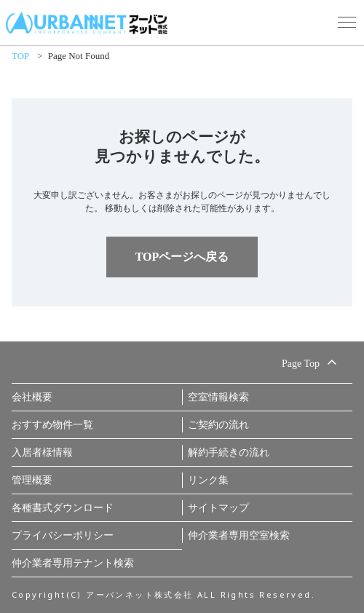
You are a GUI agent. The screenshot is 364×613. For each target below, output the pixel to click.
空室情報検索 (218, 397)
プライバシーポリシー (63, 535)
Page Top (311, 362)
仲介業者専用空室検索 (239, 535)
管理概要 (32, 480)
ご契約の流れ (218, 425)
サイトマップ (218, 508)
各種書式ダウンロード (63, 508)
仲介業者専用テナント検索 (73, 563)
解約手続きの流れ (229, 452)
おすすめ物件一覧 (52, 425)
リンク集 (208, 480)
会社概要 (32, 397)
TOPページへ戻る (182, 257)
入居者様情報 (42, 452)
